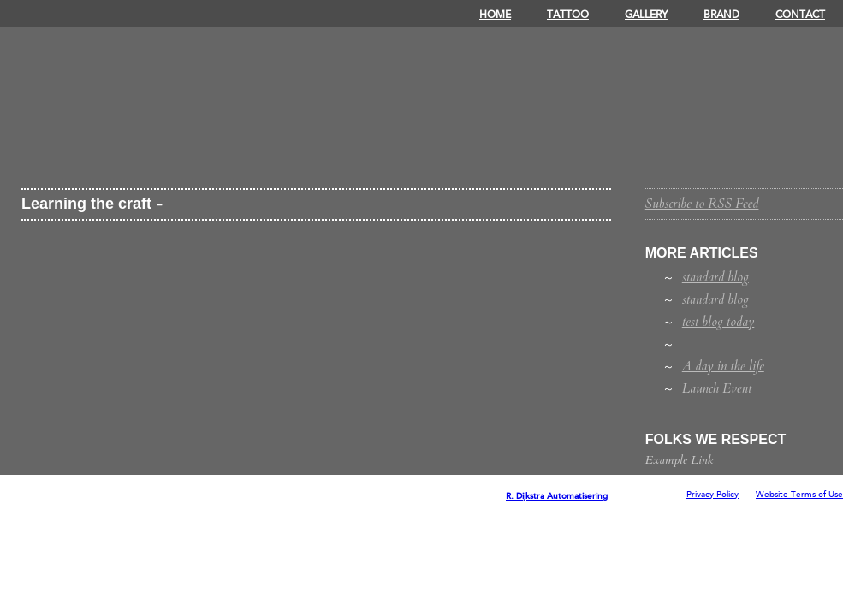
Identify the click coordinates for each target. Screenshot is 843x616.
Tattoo (568, 15)
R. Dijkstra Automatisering (557, 496)
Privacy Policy (712, 495)
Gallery (646, 15)
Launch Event (717, 388)
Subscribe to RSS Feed (702, 204)
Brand (721, 15)
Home (495, 15)
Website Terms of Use (799, 495)
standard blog (715, 277)
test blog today (718, 322)
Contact (800, 15)
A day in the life (723, 366)
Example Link (680, 460)
